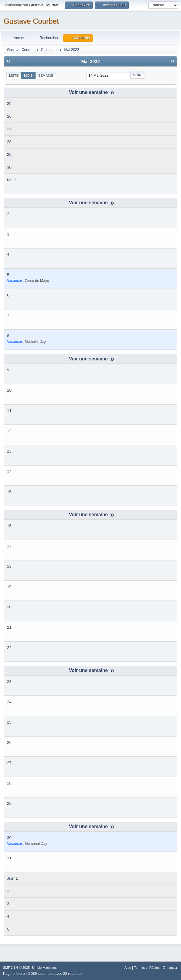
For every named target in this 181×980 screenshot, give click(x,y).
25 (9, 104)
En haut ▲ (170, 968)
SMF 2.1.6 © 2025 (16, 968)
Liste (14, 75)
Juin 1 (12, 878)
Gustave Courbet (31, 21)
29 (9, 154)
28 (9, 142)
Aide (128, 968)
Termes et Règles (147, 968)
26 (9, 116)
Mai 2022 (90, 62)
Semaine (46, 75)
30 (9, 167)
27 (9, 129)
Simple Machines (44, 968)
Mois (28, 75)
